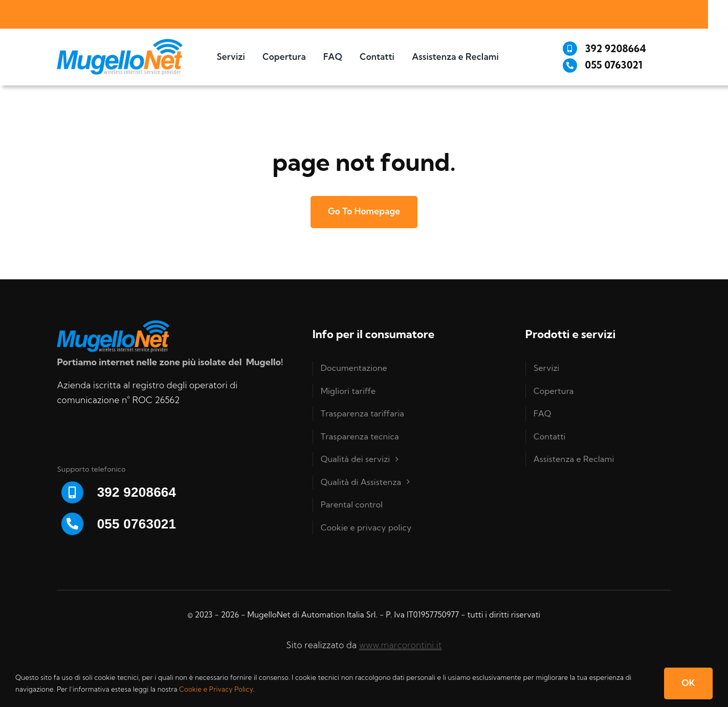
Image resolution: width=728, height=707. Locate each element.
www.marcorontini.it (401, 645)
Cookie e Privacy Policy (216, 689)
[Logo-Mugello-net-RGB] (119, 43)
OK (688, 683)
